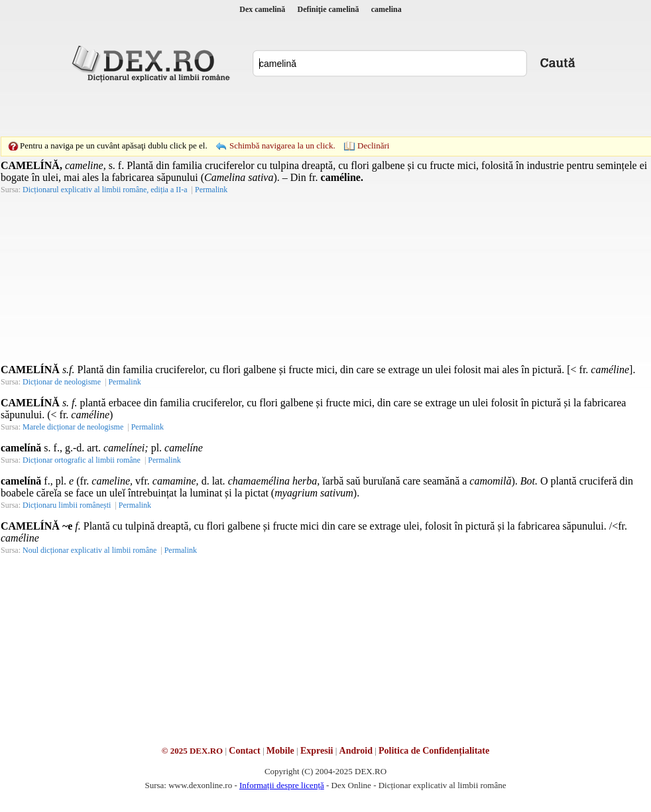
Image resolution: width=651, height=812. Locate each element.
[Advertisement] (234, 109)
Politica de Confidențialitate (434, 751)
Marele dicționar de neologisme (73, 427)
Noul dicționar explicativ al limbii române (89, 550)
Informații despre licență (282, 785)
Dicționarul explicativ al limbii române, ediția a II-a (105, 190)
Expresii (317, 751)
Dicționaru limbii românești (67, 505)
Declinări (373, 145)
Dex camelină (262, 9)
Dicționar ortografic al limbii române (82, 460)
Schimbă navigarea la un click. (282, 145)
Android (356, 751)
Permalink (211, 190)
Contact (244, 751)
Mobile (280, 751)
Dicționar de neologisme (62, 382)
